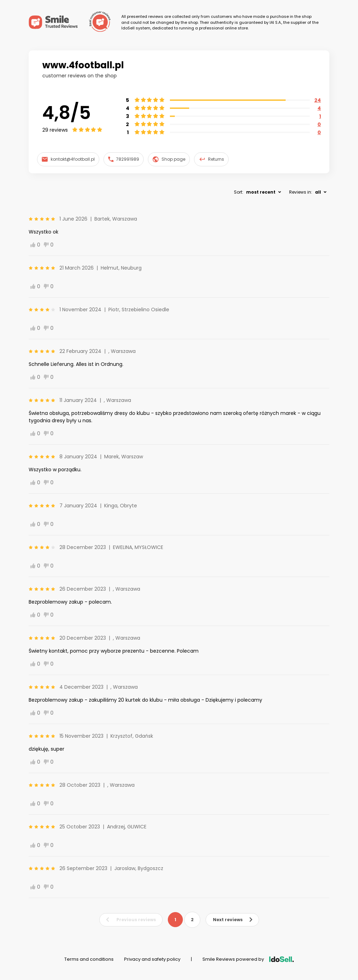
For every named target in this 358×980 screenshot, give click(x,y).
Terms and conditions (89, 959)
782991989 (124, 159)
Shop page (169, 159)
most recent (261, 192)
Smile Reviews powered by (248, 959)
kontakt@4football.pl (68, 159)
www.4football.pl (83, 65)
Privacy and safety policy (152, 959)
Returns (212, 159)
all (318, 192)
